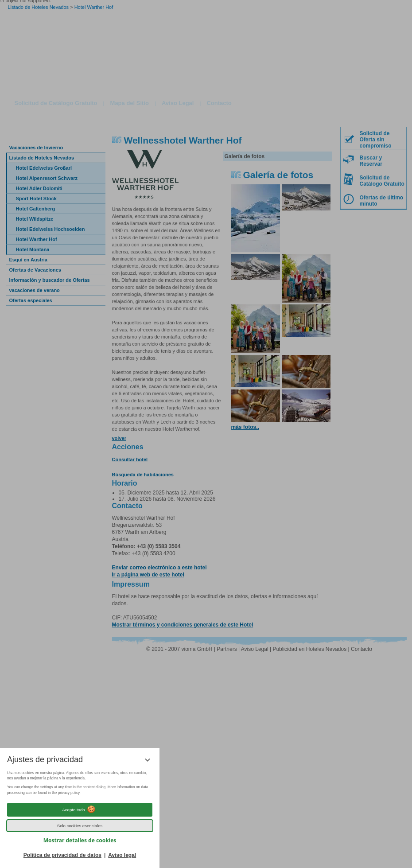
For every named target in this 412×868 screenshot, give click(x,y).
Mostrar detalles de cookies (80, 840)
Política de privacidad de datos (62, 855)
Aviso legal (122, 855)
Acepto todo (80, 810)
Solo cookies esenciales (80, 826)
